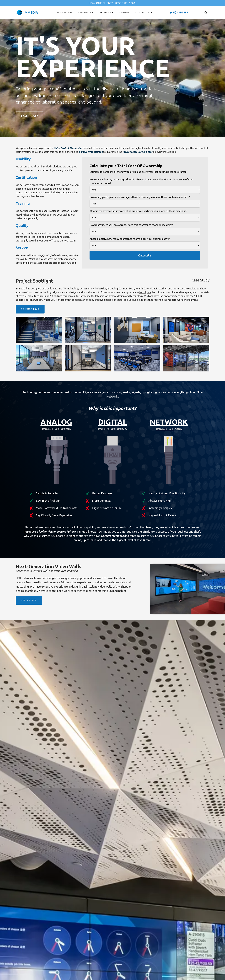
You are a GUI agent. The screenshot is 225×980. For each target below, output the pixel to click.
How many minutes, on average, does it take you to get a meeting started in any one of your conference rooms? (141, 181)
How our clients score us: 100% (113, 3)
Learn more (30, 116)
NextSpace (145, 292)
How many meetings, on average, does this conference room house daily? (131, 225)
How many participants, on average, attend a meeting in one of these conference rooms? (140, 197)
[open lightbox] (39, 330)
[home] (27, 12)
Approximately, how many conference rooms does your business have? (130, 239)
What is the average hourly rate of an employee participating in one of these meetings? (138, 211)
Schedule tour (30, 309)
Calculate (145, 255)
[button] (86, 13)
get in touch (29, 600)
